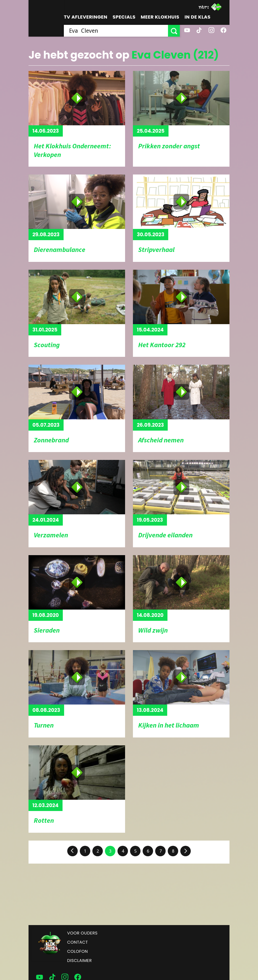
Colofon (78, 951)
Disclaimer (80, 961)
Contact (78, 942)
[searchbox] (116, 31)
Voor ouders (82, 933)
